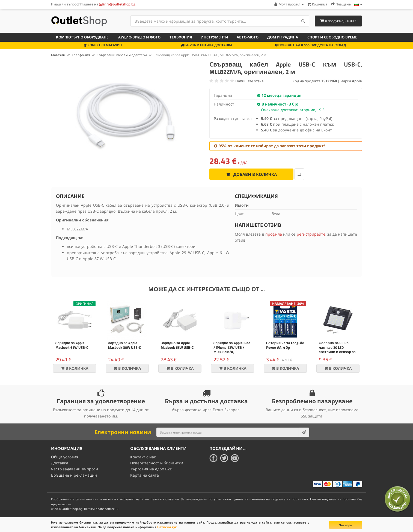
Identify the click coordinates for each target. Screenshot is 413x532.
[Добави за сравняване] (299, 174)
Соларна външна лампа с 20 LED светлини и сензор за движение (337, 350)
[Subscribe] (304, 432)
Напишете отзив (249, 81)
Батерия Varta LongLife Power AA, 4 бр (285, 345)
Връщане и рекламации (74, 475)
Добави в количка (251, 174)
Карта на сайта (145, 475)
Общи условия (65, 457)
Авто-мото (248, 37)
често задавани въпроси (75, 469)
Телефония (181, 37)
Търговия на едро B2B (151, 469)
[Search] (303, 21)
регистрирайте (311, 234)
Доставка (60, 463)
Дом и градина (283, 37)
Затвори (346, 525)
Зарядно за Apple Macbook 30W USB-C (124, 345)
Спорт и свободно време (332, 37)
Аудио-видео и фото (139, 37)
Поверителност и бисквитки (157, 463)
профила (274, 234)
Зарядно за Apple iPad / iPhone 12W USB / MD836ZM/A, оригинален (232, 350)
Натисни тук (167, 527)
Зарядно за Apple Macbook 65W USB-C (177, 345)
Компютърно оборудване (82, 37)
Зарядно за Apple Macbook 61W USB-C (72, 345)
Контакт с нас (143, 457)
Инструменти (214, 37)
